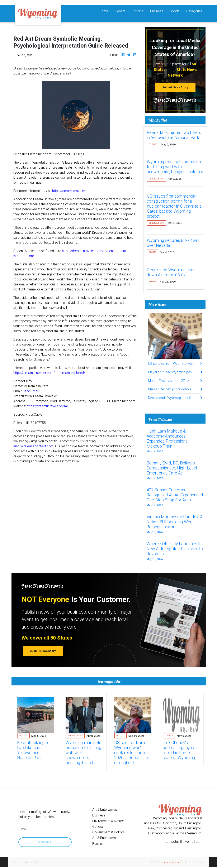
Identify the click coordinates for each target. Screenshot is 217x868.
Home (105, 11)
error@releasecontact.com (33, 446)
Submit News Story (175, 87)
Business (157, 11)
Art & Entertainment (106, 809)
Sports (175, 11)
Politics (138, 11)
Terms (15, 862)
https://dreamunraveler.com (72, 191)
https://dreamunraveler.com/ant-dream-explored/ (49, 373)
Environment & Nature (108, 821)
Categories (194, 11)
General (121, 11)
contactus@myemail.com (183, 842)
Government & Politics (108, 832)
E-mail (23, 829)
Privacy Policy (32, 862)
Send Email (31, 391)
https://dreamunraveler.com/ (47, 406)
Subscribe (45, 842)
